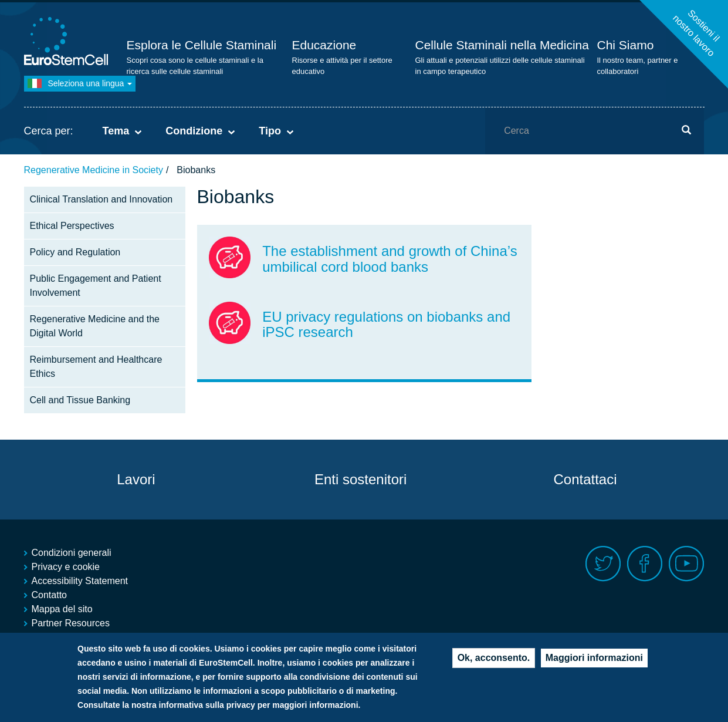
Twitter (603, 564)
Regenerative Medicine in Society (94, 170)
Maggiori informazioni (594, 662)
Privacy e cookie (66, 567)
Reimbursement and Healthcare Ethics (96, 367)
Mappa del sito (62, 609)
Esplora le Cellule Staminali (202, 45)
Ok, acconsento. (494, 662)
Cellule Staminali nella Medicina (502, 45)
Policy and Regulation (75, 252)
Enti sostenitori (360, 479)
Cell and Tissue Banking (80, 400)
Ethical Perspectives (72, 226)
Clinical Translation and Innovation (101, 199)
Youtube (687, 564)
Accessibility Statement (80, 581)
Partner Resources (71, 623)
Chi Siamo (626, 45)
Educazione (324, 45)
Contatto (49, 595)
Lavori (136, 479)
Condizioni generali (72, 553)
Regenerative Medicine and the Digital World (95, 326)
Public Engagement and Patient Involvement (96, 286)
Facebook (645, 564)
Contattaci (585, 479)
